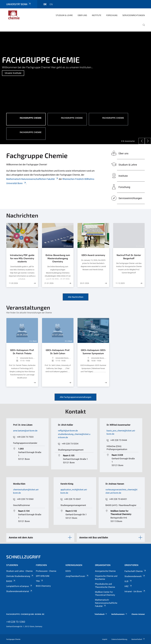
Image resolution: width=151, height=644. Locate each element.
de (45, 4)
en (51, 4)
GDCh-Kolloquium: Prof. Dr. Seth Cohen (58, 352)
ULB (128, 581)
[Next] (148, 141)
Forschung (112, 15)
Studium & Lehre (64, 15)
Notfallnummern (119, 614)
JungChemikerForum (77, 576)
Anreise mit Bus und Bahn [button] (94, 538)
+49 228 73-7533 (25, 437)
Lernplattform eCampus (19, 586)
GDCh (68, 571)
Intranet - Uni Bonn (135, 591)
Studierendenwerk (135, 576)
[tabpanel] (75, 88)
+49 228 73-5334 (70, 444)
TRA (39, 581)
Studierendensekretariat (19, 591)
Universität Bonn (19, 4)
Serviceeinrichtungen (134, 15)
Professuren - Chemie (46, 571)
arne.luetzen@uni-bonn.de (25, 431)
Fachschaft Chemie (135, 571)
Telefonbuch (101, 614)
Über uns (82, 15)
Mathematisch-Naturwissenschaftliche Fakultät (106, 603)
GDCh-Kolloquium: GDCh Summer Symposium (93, 352)
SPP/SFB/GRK (43, 576)
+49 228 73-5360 (25, 499)
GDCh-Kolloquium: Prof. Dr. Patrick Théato (22, 352)
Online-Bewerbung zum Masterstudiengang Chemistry (58, 258)
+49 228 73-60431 (118, 499)
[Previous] (142, 141)
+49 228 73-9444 (119, 440)
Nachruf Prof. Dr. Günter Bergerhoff (129, 257)
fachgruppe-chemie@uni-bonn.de (25, 614)
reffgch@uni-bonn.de (68, 431)
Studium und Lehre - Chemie (19, 571)
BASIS (11, 581)
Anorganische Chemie (105, 571)
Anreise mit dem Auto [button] (21, 538)
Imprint (105, 639)
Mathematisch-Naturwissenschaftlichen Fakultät (32, 179)
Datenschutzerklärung (119, 639)
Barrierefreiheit (138, 639)
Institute (97, 15)
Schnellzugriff (23, 557)
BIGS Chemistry (43, 586)
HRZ (128, 586)
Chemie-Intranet (138, 614)
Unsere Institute (13, 73)
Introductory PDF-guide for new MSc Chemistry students (22, 258)
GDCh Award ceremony (93, 255)
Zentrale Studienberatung (20, 576)
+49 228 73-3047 (73, 499)
